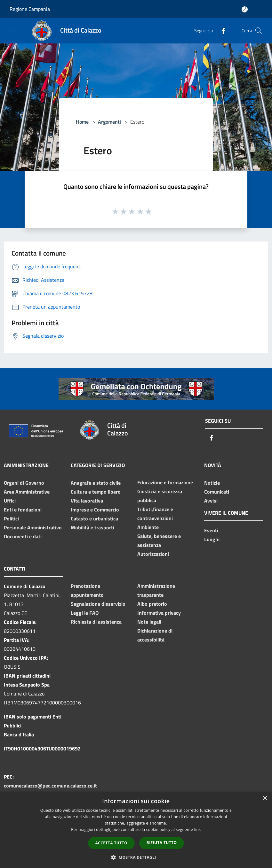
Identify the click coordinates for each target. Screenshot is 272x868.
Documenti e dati (23, 536)
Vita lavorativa (87, 501)
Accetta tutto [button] (111, 843)
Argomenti (109, 122)
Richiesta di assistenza (96, 622)
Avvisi (211, 501)
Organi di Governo (24, 483)
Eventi (211, 530)
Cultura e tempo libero (96, 492)
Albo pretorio (152, 604)
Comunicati (217, 492)
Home (82, 122)
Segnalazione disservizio (98, 604)
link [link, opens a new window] (198, 830)
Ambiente (148, 527)
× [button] (265, 799)
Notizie (212, 483)
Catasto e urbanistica (94, 518)
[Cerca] (259, 31)
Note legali (149, 622)
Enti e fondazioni (23, 510)
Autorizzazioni (153, 554)
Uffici (10, 501)
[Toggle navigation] (13, 30)
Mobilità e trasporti (92, 527)
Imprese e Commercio (95, 510)
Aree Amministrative (27, 492)
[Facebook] (221, 31)
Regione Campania (30, 9)
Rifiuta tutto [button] (162, 843)
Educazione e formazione (165, 482)
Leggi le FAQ (85, 613)
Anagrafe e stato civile (96, 483)
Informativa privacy (159, 613)
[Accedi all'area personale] (245, 9)
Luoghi (212, 539)
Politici (11, 518)
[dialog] (136, 830)
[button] (136, 857)
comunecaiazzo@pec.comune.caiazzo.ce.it (50, 786)
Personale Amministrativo (33, 527)
